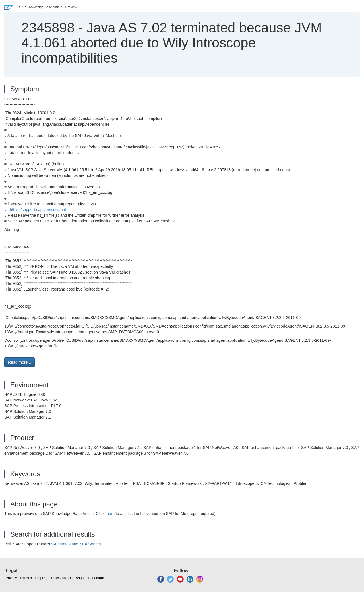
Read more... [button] (19, 362)
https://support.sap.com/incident (38, 210)
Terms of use (29, 578)
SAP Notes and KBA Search (76, 544)
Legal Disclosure (55, 578)
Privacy (11, 578)
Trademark (96, 578)
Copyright (77, 578)
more (110, 514)
